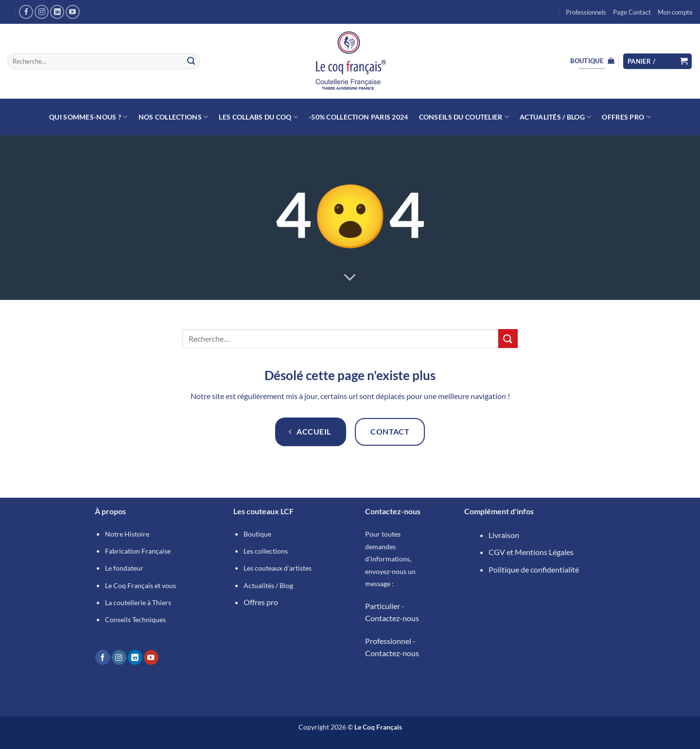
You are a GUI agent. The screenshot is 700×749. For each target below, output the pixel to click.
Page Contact (632, 12)
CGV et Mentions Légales (531, 552)
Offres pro (261, 602)
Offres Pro (626, 117)
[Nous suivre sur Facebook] (26, 12)
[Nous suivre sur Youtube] (73, 12)
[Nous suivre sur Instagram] (42, 12)
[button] (658, 61)
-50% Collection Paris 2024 (359, 117)
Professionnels (586, 12)
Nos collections (174, 117)
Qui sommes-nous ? (88, 117)
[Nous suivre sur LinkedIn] (57, 12)
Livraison (504, 535)
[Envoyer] (191, 61)
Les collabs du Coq (258, 117)
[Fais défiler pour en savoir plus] (350, 278)
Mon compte (675, 12)
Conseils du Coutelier (464, 117)
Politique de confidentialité (534, 569)
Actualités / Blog (555, 117)
